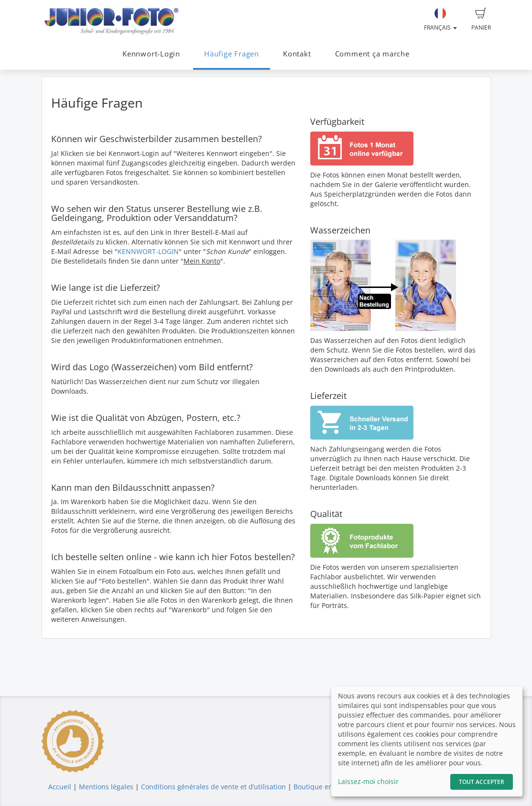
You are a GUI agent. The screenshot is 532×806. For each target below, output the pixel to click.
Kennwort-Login (151, 54)
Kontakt (297, 54)
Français (440, 20)
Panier (481, 20)
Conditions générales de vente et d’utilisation (213, 787)
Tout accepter (482, 782)
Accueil (60, 787)
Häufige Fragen (232, 54)
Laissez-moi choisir (368, 781)
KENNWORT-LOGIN (148, 251)
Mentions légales (106, 787)
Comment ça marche (372, 54)
